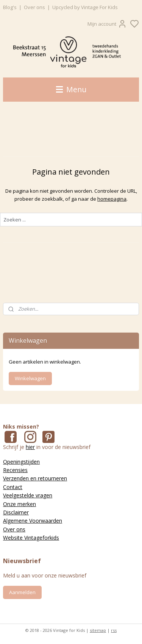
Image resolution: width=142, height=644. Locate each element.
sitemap (98, 630)
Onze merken (20, 504)
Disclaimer (16, 512)
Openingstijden (21, 462)
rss (114, 630)
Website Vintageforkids (31, 538)
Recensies (15, 470)
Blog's (10, 7)
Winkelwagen (30, 378)
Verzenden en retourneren (35, 478)
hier (30, 447)
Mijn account (107, 24)
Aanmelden (22, 592)
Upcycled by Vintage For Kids (85, 7)
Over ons (34, 7)
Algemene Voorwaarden (33, 521)
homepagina (112, 199)
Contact (13, 487)
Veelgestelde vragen (28, 495)
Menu (71, 89)
